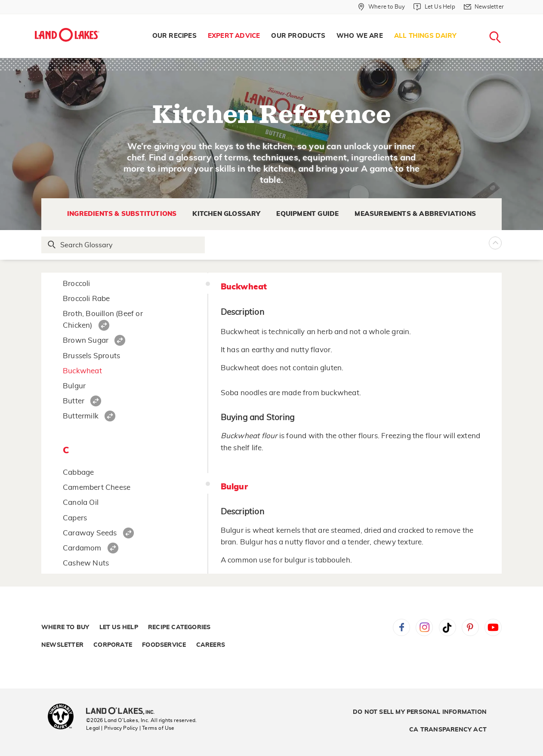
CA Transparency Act (448, 730)
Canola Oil (81, 502)
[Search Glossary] (123, 245)
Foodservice (164, 645)
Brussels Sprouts (91, 356)
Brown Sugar (86, 340)
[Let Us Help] (434, 7)
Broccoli (77, 284)
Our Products (298, 36)
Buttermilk (81, 416)
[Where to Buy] (381, 7)
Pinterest (470, 627)
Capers (75, 518)
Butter (74, 401)
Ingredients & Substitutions (122, 214)
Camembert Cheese (97, 487)
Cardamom (82, 548)
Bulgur (74, 386)
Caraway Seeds (90, 533)
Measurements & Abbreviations (415, 214)
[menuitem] (174, 36)
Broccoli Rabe (86, 299)
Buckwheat (82, 371)
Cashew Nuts (86, 563)
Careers (211, 645)
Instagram (424, 627)
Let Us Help (119, 627)
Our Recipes (174, 36)
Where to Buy (65, 627)
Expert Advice (234, 36)
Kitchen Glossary (226, 214)
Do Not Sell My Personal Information (420, 712)
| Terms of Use (157, 728)
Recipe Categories (179, 627)
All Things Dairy (425, 36)
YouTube (493, 627)
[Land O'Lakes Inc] (124, 712)
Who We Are (360, 36)
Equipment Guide (307, 214)
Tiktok (447, 627)
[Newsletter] (484, 7)
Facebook (401, 627)
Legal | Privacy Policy (112, 728)
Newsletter (62, 645)
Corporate (113, 645)
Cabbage (78, 472)
